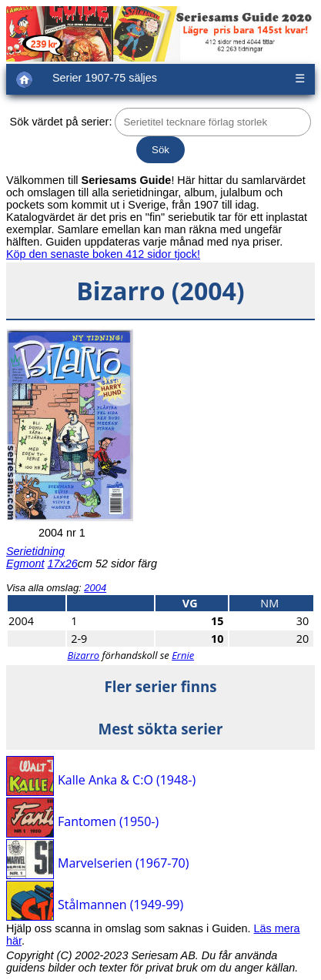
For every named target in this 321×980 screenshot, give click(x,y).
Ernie (183, 655)
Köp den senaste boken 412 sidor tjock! (103, 254)
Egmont (25, 564)
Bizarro (83, 655)
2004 (95, 588)
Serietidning (35, 551)
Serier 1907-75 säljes (105, 78)
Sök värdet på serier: (61, 122)
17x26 (63, 564)
